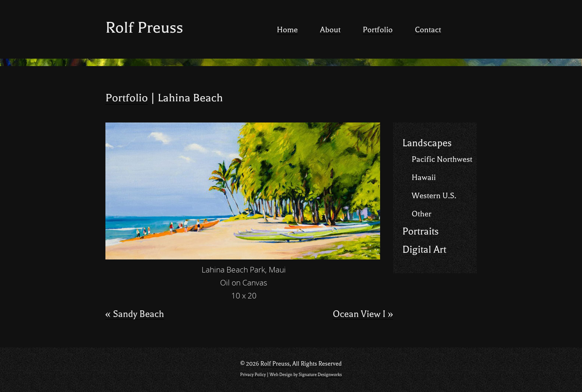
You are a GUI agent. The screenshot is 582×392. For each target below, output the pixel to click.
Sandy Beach (135, 314)
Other (421, 214)
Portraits (421, 231)
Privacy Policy (253, 375)
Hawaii (424, 177)
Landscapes (427, 143)
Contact (428, 30)
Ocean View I (363, 314)
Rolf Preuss (144, 28)
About (330, 30)
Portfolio (378, 30)
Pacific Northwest (442, 159)
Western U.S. (434, 196)
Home (287, 30)
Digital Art (424, 250)
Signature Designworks (320, 375)
